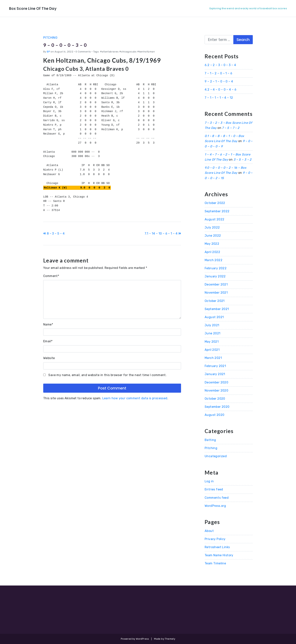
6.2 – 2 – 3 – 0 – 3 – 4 (220, 65)
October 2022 (215, 203)
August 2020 (214, 415)
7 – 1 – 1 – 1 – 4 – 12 (219, 98)
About (209, 531)
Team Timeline (215, 563)
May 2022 (212, 244)
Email (48, 341)
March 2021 (213, 358)
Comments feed (217, 498)
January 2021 (215, 374)
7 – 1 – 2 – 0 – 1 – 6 (218, 73)
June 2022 (213, 236)
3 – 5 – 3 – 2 (242, 160)
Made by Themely (165, 639)
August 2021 (214, 317)
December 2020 (216, 382)
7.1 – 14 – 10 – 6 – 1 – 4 (163, 234)
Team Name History (219, 555)
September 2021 (217, 309)
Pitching (50, 38)
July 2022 (212, 227)
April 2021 (212, 350)
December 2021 (216, 284)
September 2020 (217, 407)
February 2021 (215, 366)
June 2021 (213, 333)
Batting (210, 440)
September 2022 (217, 211)
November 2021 (216, 293)
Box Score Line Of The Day (39, 8)
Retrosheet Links (217, 547)
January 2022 (215, 276)
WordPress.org (215, 506)
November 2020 (216, 390)
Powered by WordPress (135, 639)
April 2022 (212, 252)
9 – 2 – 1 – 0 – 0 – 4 (219, 81)
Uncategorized (216, 456)
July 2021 (212, 325)
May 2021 (212, 342)
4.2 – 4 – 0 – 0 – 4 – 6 (220, 90)
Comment (51, 276)
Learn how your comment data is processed (135, 398)
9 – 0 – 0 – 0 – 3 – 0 (71, 44)
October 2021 (215, 301)
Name (48, 324)
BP (48, 52)
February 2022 (216, 268)
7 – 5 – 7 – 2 (231, 128)
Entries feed (214, 489)
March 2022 (214, 260)
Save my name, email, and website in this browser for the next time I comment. (107, 375)
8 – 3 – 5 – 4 (54, 234)
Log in (209, 481)
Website (49, 358)
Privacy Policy (215, 539)
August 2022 (214, 219)
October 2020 (215, 399)
